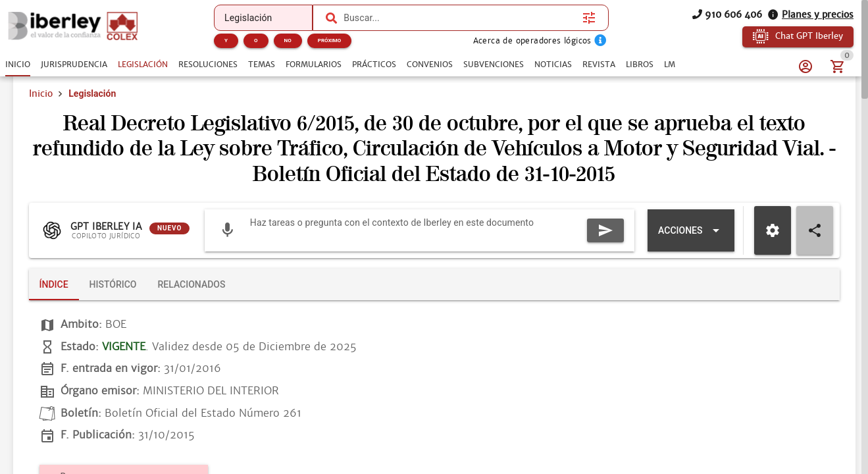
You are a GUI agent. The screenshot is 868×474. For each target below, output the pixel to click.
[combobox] (460, 18)
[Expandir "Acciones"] (691, 230)
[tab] (18, 65)
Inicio (41, 93)
